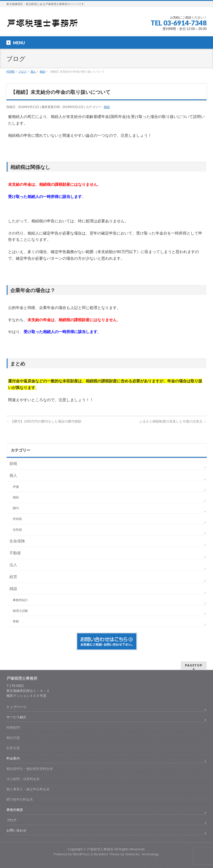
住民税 (17, 530)
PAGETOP (194, 665)
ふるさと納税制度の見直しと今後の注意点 (173, 421)
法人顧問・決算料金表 (23, 779)
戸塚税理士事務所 (100, 849)
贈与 (16, 508)
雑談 (13, 589)
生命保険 (17, 541)
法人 (13, 565)
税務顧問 (13, 727)
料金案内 (13, 758)
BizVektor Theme (107, 854)
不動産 (15, 553)
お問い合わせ (16, 830)
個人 (13, 475)
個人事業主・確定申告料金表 (28, 789)
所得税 (17, 519)
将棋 (16, 621)
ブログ (11, 820)
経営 (13, 577)
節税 (13, 463)
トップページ (16, 707)
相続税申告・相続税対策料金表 (30, 769)
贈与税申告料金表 (20, 799)
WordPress (81, 854)
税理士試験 (20, 611)
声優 (16, 487)
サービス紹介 (16, 717)
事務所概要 (15, 810)
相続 (107, 107)
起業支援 (13, 748)
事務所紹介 (20, 600)
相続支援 (13, 738)
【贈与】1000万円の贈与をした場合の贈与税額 (44, 421)
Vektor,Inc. (133, 854)
